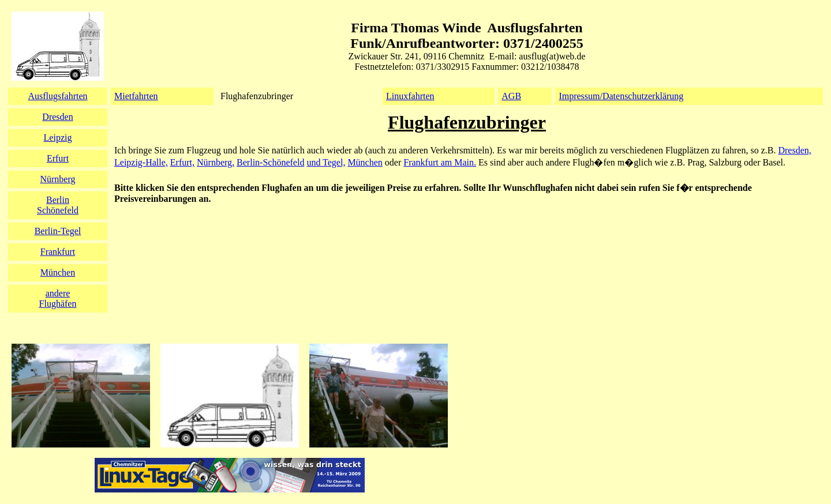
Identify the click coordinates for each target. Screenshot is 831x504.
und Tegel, (326, 162)
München (365, 162)
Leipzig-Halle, (141, 162)
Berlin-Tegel (58, 231)
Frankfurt (58, 252)
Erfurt (58, 158)
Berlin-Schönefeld (270, 162)
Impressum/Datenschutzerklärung (621, 96)
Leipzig (58, 138)
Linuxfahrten (410, 96)
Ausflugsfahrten (57, 96)
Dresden (57, 117)
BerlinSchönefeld (58, 205)
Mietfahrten (136, 96)
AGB (511, 96)
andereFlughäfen (58, 298)
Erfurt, (182, 162)
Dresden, (794, 150)
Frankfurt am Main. (440, 162)
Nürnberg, (216, 162)
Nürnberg (57, 179)
